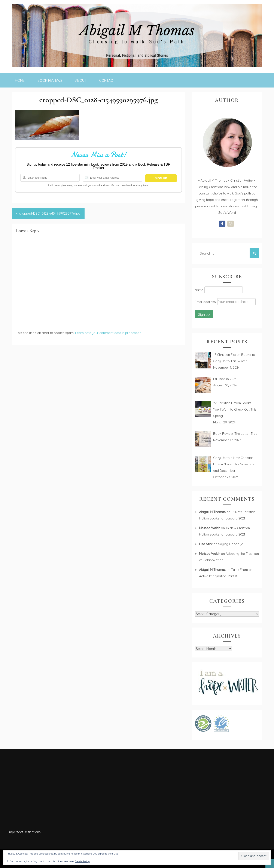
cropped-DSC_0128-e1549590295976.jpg (50, 213)
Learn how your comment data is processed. (109, 333)
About (81, 80)
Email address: (206, 302)
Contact (107, 80)
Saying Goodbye (231, 544)
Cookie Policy (82, 861)
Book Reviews (50, 80)
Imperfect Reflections (25, 832)
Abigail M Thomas (212, 512)
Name (199, 290)
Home (20, 80)
